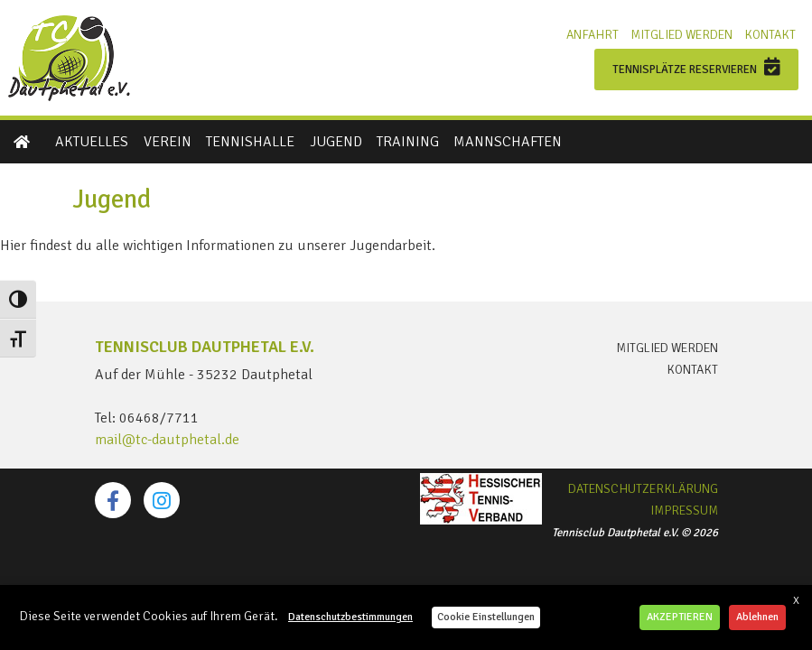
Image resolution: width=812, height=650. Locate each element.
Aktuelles (92, 142)
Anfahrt (593, 35)
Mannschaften (508, 142)
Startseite (23, 142)
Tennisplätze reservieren (696, 67)
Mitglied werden (681, 35)
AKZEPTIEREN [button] (680, 617)
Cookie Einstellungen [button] (486, 617)
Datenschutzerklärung (643, 489)
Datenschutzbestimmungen (350, 617)
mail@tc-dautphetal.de (167, 440)
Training (408, 142)
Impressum (684, 511)
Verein (168, 142)
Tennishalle (250, 142)
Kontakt (770, 35)
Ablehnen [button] (757, 617)
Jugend (336, 142)
